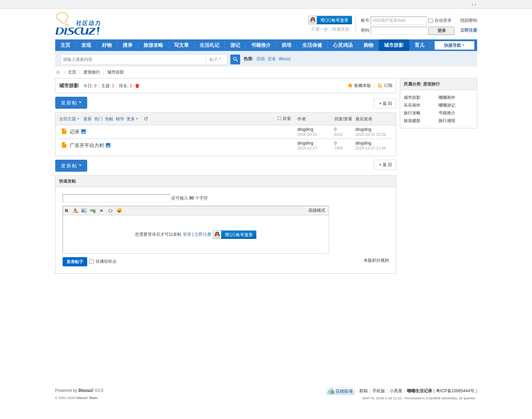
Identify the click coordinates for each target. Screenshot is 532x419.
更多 (131, 119)
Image (84, 210)
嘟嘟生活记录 (58, 72)
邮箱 (364, 391)
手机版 (379, 391)
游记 (235, 45)
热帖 (109, 119)
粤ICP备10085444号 (455, 391)
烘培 (287, 45)
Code (110, 210)
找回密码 (469, 20)
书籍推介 (261, 45)
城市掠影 (394, 45)
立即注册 (469, 30)
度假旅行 (92, 72)
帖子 (214, 59)
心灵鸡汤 (343, 45)
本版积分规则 (376, 260)
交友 (272, 59)
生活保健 (312, 45)
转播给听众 (103, 261)
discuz (285, 59)
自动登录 (440, 20)
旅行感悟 (447, 121)
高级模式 (317, 210)
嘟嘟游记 (447, 105)
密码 (365, 30)
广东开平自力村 (87, 145)
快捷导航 (453, 45)
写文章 (181, 45)
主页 (65, 45)
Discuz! (86, 391)
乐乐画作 (412, 105)
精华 (120, 119)
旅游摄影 (412, 121)
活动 (261, 59)
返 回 (387, 103)
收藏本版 (363, 85)
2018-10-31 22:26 (371, 134)
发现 (86, 45)
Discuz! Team (87, 398)
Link (93, 210)
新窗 (287, 119)
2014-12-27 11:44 (371, 148)
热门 (98, 119)
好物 (107, 45)
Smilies (119, 210)
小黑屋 (396, 391)
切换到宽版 (474, 5)
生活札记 (210, 45)
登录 (187, 234)
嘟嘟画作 (447, 97)
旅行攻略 (412, 113)
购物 (368, 45)
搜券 (128, 45)
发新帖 (69, 103)
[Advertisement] (266, 332)
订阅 (388, 85)
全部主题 (68, 119)
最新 (88, 119)
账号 (365, 20)
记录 (75, 132)
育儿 (419, 45)
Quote (102, 210)
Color (75, 210)
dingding (305, 129)
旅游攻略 (153, 45)
